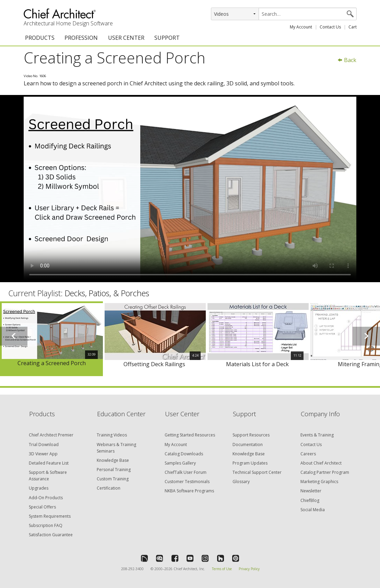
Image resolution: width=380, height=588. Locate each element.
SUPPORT (167, 38)
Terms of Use (222, 569)
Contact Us (330, 27)
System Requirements (50, 516)
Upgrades (39, 488)
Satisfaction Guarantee (51, 535)
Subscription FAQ (46, 525)
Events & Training (317, 435)
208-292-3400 (132, 569)
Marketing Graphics (319, 482)
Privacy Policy (249, 569)
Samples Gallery (180, 463)
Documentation (248, 445)
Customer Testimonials (187, 482)
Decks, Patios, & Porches (107, 293)
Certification (109, 488)
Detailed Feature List (49, 463)
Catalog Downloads (184, 454)
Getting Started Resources (190, 435)
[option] (51, 339)
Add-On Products (46, 498)
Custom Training (113, 479)
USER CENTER (126, 38)
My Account (301, 27)
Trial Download (44, 445)
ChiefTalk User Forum (186, 472)
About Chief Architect (321, 463)
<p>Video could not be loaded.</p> (190, 189)
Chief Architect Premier (51, 435)
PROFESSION (81, 38)
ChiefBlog (310, 500)
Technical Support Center (257, 472)
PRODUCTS (40, 38)
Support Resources (251, 435)
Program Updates (250, 463)
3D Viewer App (43, 454)
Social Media (313, 510)
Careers (308, 454)
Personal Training (114, 470)
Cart (353, 27)
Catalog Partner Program (325, 472)
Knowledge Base (113, 460)
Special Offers (42, 507)
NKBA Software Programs (189, 491)
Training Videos (112, 435)
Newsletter (311, 491)
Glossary (241, 482)
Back (347, 60)
